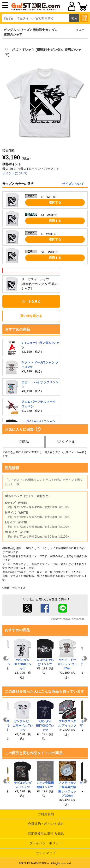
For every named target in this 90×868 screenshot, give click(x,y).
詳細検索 (84, 18)
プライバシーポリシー (46, 843)
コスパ (80, 30)
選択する (55, 202)
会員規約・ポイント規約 (46, 824)
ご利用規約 (46, 814)
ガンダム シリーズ (17, 30)
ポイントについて (15, 173)
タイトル (66, 442)
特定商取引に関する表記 (46, 834)
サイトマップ (46, 853)
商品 (24, 442)
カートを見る (31, 301)
